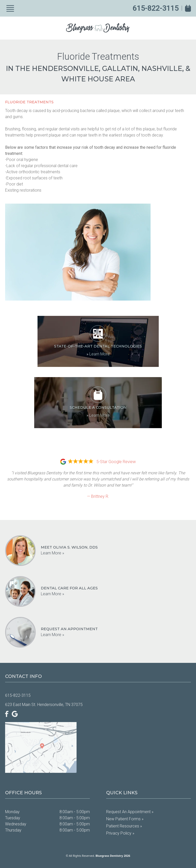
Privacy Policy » (120, 833)
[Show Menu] (10, 8)
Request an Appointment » (130, 812)
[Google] (15, 714)
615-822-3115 (156, 8)
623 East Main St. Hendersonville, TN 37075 (44, 705)
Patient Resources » (124, 826)
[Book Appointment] (188, 8)
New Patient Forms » (125, 819)
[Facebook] (7, 714)
